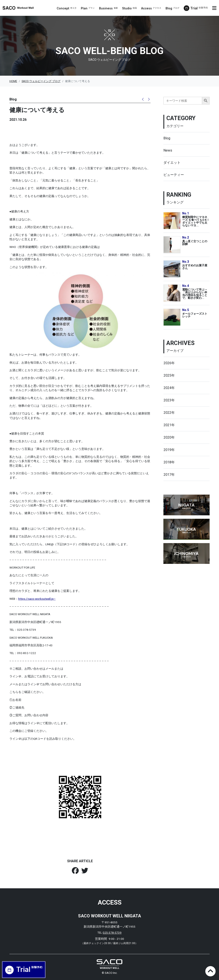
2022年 (169, 413)
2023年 (169, 400)
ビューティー (174, 175)
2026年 (169, 363)
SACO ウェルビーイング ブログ (41, 81)
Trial (200, 8)
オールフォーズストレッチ (195, 315)
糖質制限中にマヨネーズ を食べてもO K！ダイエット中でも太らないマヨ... (196, 221)
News (168, 150)
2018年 (169, 462)
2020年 (169, 437)
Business (110, 8)
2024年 (169, 388)
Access (153, 8)
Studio (131, 8)
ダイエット (172, 163)
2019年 (169, 450)
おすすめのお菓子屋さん (195, 267)
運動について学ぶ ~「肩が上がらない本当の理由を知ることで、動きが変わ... (195, 294)
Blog (174, 8)
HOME (13, 81)
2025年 (169, 375)
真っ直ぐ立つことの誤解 (195, 243)
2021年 (169, 425)
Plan (90, 8)
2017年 (169, 475)
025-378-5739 (112, 933)
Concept (68, 8)
